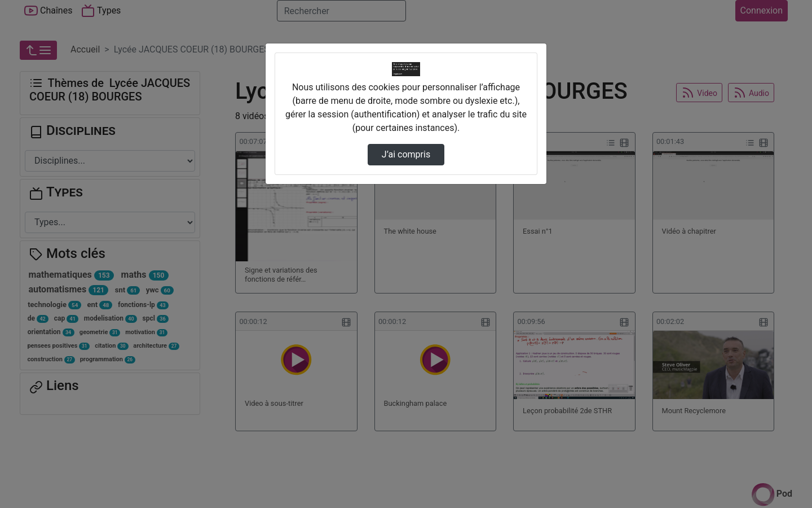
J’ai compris (406, 154)
